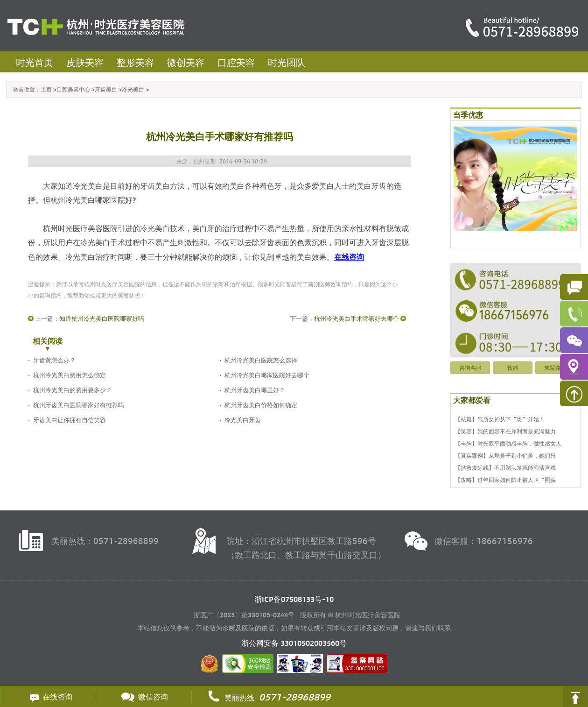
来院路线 (555, 368)
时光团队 (287, 62)
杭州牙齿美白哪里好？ (255, 390)
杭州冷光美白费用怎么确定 (70, 375)
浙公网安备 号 (294, 643)
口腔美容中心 (73, 89)
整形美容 (135, 62)
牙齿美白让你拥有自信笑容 (70, 420)
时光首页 (35, 62)
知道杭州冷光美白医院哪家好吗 (102, 318)
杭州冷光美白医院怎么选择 (261, 360)
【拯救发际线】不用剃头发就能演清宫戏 (505, 467)
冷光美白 (133, 89)
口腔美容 (236, 62)
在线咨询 (48, 697)
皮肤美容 (85, 62)
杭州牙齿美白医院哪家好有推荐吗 (79, 405)
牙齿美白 (106, 89)
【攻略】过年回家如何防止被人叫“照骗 (505, 480)
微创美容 (186, 62)
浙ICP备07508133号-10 (294, 599)
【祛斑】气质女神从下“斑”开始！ (500, 419)
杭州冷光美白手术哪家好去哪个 (357, 318)
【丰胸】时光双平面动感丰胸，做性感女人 (508, 443)
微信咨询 (144, 697)
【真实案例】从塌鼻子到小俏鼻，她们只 (505, 455)
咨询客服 (470, 368)
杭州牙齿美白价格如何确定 (261, 405)
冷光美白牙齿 (243, 420)
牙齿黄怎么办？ (54, 360)
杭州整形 (204, 161)
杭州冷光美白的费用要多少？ (73, 390)
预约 (513, 368)
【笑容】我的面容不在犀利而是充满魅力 (505, 431)
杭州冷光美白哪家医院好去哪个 (267, 375)
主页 (46, 89)
